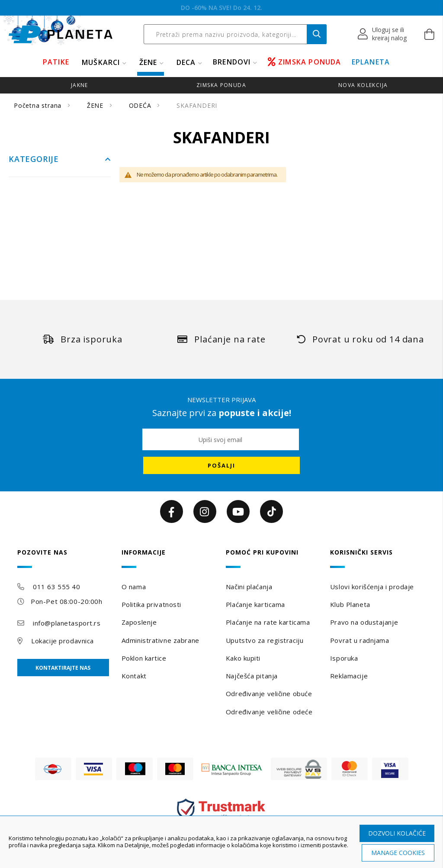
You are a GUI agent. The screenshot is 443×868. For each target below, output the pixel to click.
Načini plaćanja (249, 587)
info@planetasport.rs (67, 623)
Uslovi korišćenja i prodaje (372, 587)
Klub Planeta (350, 604)
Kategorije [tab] (34, 159)
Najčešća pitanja (252, 676)
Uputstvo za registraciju (265, 640)
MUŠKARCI (101, 62)
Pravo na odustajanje (364, 622)
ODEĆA (141, 105)
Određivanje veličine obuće (269, 694)
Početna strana (39, 105)
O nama (134, 587)
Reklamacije (349, 676)
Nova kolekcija (363, 85)
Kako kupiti (243, 658)
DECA (186, 62)
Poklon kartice (144, 658)
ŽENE (148, 62)
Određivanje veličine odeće (269, 712)
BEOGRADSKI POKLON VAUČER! (221, 8)
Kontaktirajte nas (63, 668)
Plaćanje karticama (255, 604)
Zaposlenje (139, 622)
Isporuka (344, 658)
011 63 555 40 (56, 587)
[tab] (65, 558)
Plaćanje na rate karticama (268, 622)
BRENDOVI (232, 62)
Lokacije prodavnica (63, 641)
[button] (383, 34)
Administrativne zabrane (161, 640)
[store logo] (61, 34)
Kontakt (134, 676)
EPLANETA (371, 62)
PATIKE (56, 62)
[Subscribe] (221, 465)
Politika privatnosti (151, 604)
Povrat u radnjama (360, 640)
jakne (80, 85)
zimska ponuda (221, 85)
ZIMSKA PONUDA (305, 62)
